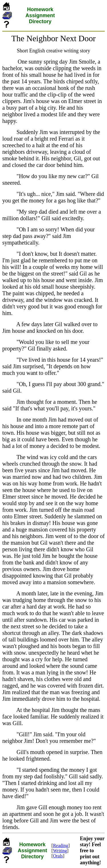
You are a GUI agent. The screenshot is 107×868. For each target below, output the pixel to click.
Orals (58, 856)
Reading (61, 846)
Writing (60, 851)
